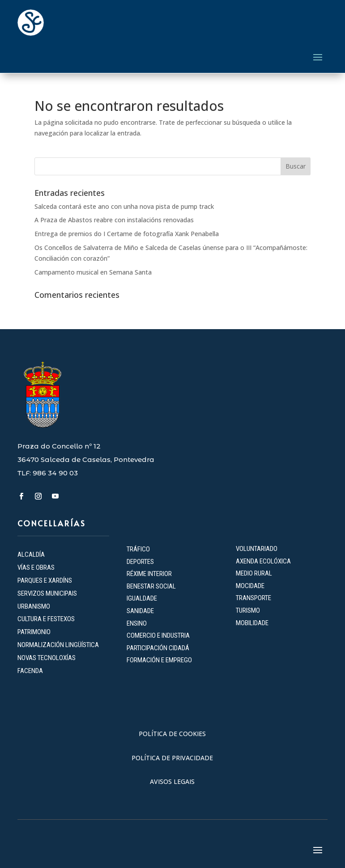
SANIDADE (140, 611)
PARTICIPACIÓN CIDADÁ (158, 648)
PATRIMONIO (34, 632)
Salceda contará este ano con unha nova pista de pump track (124, 206)
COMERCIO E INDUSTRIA (158, 635)
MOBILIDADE (252, 623)
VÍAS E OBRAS (36, 567)
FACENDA (30, 671)
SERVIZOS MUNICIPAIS (47, 593)
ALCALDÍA (31, 555)
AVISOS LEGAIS (172, 781)
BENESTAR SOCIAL (152, 586)
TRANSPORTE (253, 598)
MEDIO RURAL (254, 573)
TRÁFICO (138, 549)
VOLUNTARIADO (257, 549)
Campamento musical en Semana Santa (93, 272)
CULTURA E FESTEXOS (46, 619)
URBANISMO (34, 606)
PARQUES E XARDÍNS (45, 580)
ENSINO (137, 623)
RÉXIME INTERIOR (149, 574)
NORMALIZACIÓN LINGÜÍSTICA (58, 645)
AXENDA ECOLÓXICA (263, 561)
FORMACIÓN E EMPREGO (159, 660)
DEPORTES (140, 562)
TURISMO (248, 610)
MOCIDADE (250, 586)
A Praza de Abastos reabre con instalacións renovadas (114, 220)
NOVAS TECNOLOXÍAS (47, 658)
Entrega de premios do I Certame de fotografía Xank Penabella (127, 234)
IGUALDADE (142, 598)
